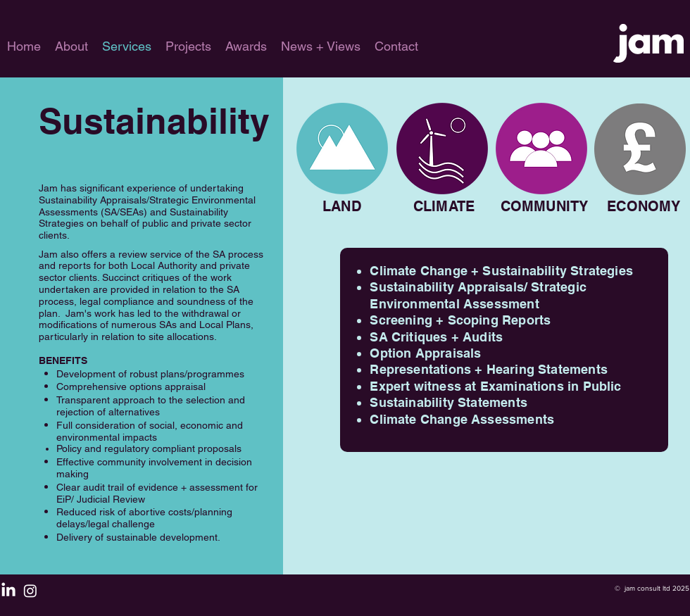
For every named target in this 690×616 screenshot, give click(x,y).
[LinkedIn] (8, 591)
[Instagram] (30, 591)
